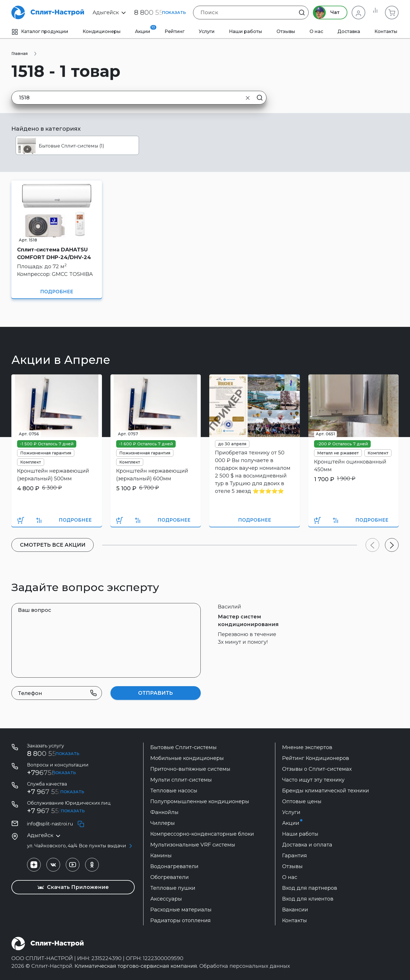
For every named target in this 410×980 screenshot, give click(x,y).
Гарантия (295, 856)
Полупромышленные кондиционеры (200, 801)
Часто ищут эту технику (313, 780)
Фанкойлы (164, 812)
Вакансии (295, 910)
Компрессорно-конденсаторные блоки (202, 834)
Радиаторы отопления (181, 920)
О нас (316, 31)
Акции (146, 30)
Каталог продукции (40, 31)
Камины (161, 856)
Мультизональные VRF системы (193, 845)
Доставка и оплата (307, 845)
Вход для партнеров (310, 888)
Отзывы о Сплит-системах (317, 769)
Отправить (155, 693)
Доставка (349, 31)
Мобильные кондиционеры (187, 758)
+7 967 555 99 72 (55, 792)
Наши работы (246, 31)
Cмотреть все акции (54, 545)
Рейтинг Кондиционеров (316, 758)
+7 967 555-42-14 (55, 811)
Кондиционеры (102, 31)
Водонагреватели (174, 866)
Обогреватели (170, 877)
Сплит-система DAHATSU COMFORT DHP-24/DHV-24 (54, 254)
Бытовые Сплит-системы (184, 747)
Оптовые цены (302, 801)
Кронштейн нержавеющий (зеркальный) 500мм (53, 475)
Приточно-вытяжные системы (190, 769)
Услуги (207, 31)
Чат (324, 13)
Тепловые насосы (174, 791)
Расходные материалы (181, 910)
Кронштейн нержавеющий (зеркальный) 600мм (152, 475)
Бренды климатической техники (326, 791)
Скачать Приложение (73, 887)
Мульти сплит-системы (181, 780)
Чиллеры (163, 823)
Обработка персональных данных (245, 966)
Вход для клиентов (308, 899)
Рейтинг (175, 31)
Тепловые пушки (173, 888)
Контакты (386, 31)
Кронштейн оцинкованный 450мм (350, 466)
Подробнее (57, 292)
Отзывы (286, 31)
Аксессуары (166, 899)
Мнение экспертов (307, 747)
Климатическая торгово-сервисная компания (136, 966)
